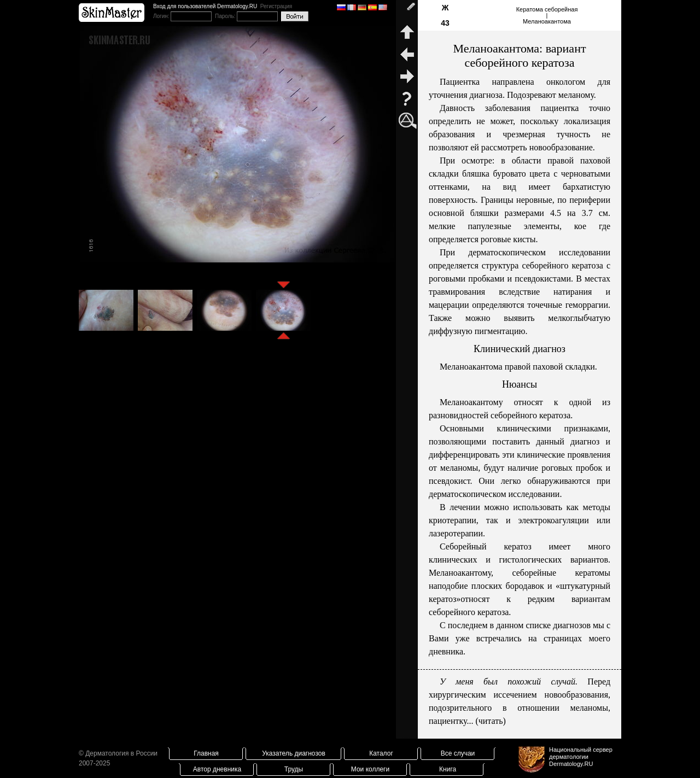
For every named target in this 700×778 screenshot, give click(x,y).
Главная (206, 753)
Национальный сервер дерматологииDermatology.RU (581, 757)
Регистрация (276, 6)
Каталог (381, 753)
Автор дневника (217, 769)
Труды (294, 769)
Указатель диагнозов (294, 753)
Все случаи (458, 753)
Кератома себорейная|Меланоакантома (547, 15)
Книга (448, 769)
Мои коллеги (370, 769)
